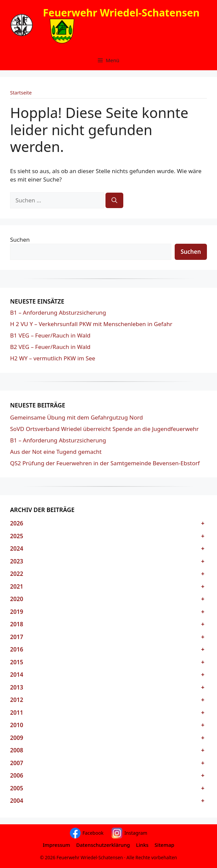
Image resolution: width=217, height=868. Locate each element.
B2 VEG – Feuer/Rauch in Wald (50, 347)
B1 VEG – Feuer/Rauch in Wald (50, 335)
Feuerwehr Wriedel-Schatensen (121, 13)
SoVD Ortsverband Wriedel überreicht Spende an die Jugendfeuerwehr (104, 429)
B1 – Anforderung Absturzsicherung (58, 312)
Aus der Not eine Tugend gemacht (56, 452)
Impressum (56, 845)
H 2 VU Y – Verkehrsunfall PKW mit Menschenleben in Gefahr (91, 324)
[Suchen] (114, 200)
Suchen (20, 240)
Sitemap (164, 845)
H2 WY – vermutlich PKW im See (53, 358)
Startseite (21, 93)
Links (142, 845)
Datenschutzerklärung (103, 845)
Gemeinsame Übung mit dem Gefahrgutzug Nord (76, 417)
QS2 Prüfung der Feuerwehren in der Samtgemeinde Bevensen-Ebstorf (105, 463)
